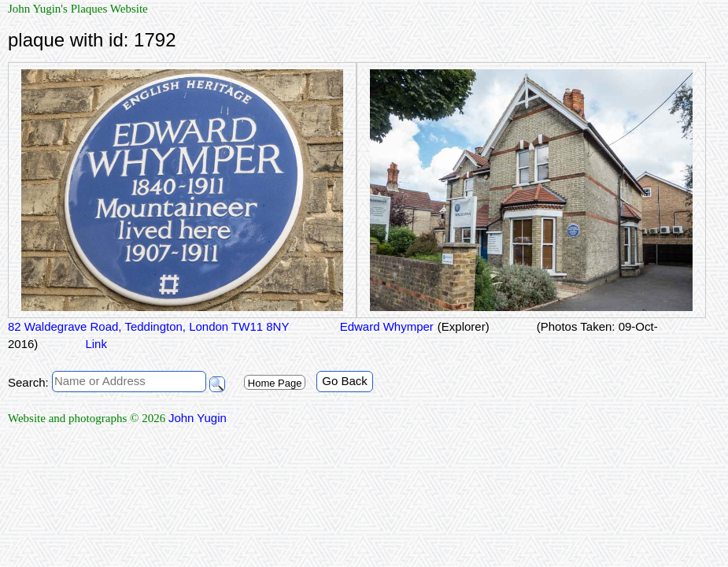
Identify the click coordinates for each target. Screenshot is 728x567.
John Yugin (198, 418)
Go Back (345, 381)
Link (96, 344)
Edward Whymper (384, 326)
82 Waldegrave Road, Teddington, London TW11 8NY (148, 326)
